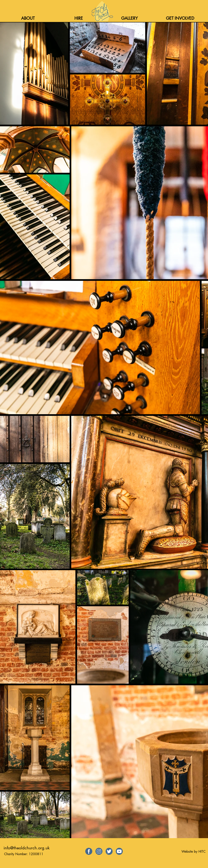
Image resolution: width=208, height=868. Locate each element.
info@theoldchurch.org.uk (27, 848)
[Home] (102, 11)
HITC (202, 852)
